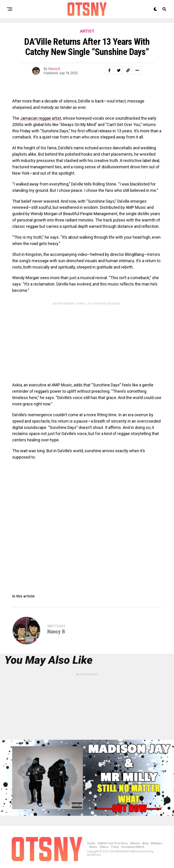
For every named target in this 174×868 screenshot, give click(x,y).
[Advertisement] (87, 339)
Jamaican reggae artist (41, 118)
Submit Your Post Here (113, 843)
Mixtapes (156, 843)
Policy (115, 847)
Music (93, 847)
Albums (135, 843)
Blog (145, 843)
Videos (104, 847)
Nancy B (54, 69)
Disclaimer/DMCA (133, 847)
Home (91, 843)
